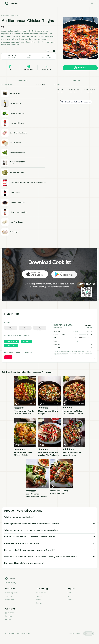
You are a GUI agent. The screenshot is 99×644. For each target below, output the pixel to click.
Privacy (71, 633)
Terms (78, 633)
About (69, 593)
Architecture (9, 600)
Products (39, 596)
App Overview (41, 593)
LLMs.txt (63, 633)
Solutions (8, 596)
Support (39, 603)
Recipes (39, 600)
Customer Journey (11, 593)
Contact (69, 600)
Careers (69, 596)
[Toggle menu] (92, 3)
